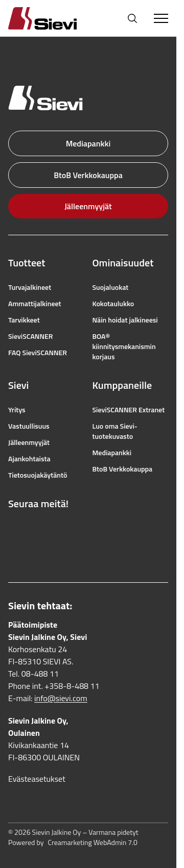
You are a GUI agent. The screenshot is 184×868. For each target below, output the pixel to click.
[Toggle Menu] (161, 18)
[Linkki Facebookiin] (13, 528)
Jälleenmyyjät (88, 206)
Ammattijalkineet (35, 304)
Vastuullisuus (29, 426)
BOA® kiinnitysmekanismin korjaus (124, 346)
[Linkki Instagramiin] (36, 528)
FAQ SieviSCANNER (38, 353)
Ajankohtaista (29, 459)
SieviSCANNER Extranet (129, 410)
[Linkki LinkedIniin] (13, 551)
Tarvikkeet (24, 320)
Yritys (17, 410)
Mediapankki (88, 143)
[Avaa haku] (132, 18)
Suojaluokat (111, 287)
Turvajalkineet (30, 287)
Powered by (73, 842)
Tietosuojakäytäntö (38, 475)
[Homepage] (55, 18)
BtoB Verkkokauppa (88, 175)
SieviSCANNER (30, 336)
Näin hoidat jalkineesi (125, 320)
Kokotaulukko (113, 304)
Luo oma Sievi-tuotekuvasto (115, 431)
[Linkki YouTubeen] (58, 528)
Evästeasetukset (37, 779)
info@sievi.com (61, 698)
